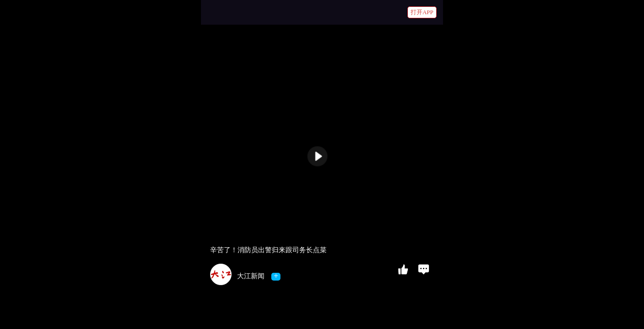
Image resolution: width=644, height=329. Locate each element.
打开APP (422, 12)
